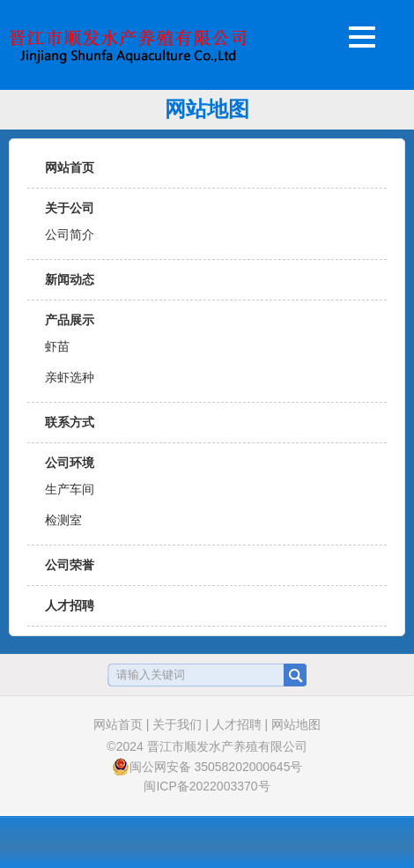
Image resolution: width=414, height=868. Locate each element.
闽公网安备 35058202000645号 (207, 767)
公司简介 (70, 234)
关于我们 (177, 724)
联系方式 (70, 422)
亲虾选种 (70, 377)
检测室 (63, 520)
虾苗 (57, 346)
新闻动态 (70, 279)
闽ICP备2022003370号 (207, 786)
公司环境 (70, 463)
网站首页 (70, 167)
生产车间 (70, 489)
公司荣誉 (70, 565)
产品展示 (70, 320)
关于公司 (70, 208)
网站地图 (296, 724)
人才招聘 (70, 605)
